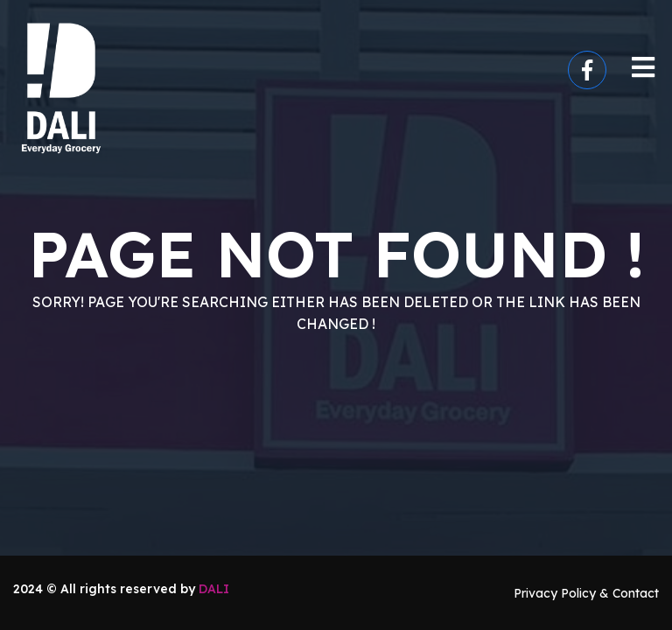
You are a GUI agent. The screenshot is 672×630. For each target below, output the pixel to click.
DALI (214, 589)
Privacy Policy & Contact (586, 593)
